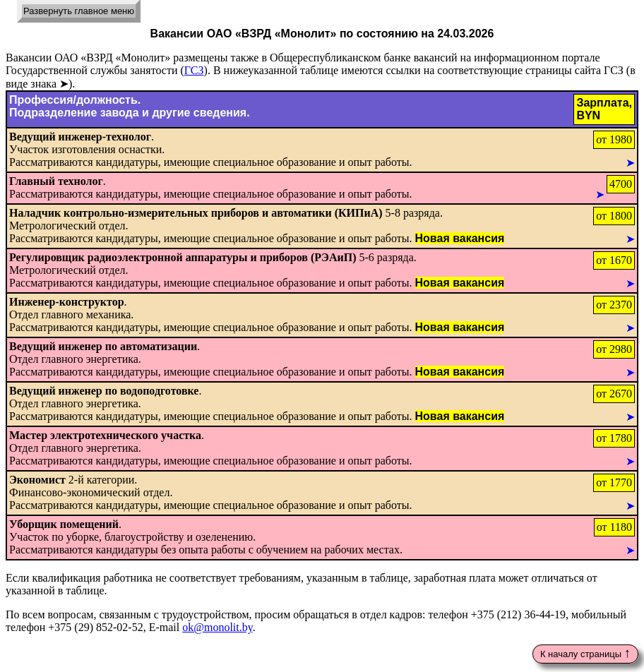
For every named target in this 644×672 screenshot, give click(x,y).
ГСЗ (194, 70)
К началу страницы (585, 653)
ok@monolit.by (217, 627)
